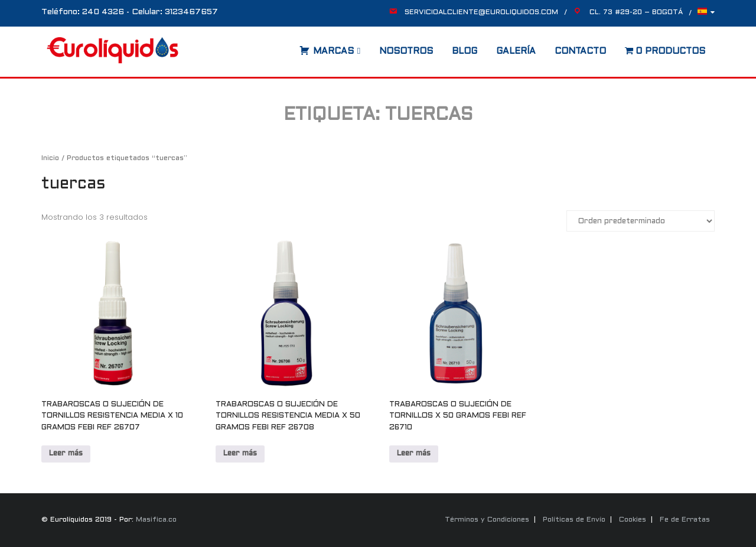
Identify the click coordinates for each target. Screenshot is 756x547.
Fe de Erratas (685, 520)
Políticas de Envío (574, 520)
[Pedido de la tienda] (641, 221)
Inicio (50, 158)
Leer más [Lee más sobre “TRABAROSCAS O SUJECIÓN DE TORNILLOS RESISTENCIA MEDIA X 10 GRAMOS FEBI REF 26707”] (66, 454)
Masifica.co (156, 520)
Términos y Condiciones (487, 520)
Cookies (633, 520)
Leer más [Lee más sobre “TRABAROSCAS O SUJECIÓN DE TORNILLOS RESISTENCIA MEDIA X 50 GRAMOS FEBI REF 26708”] (240, 454)
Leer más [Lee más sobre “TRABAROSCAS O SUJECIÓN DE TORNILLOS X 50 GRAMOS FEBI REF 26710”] (414, 454)
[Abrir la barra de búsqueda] (288, 47)
